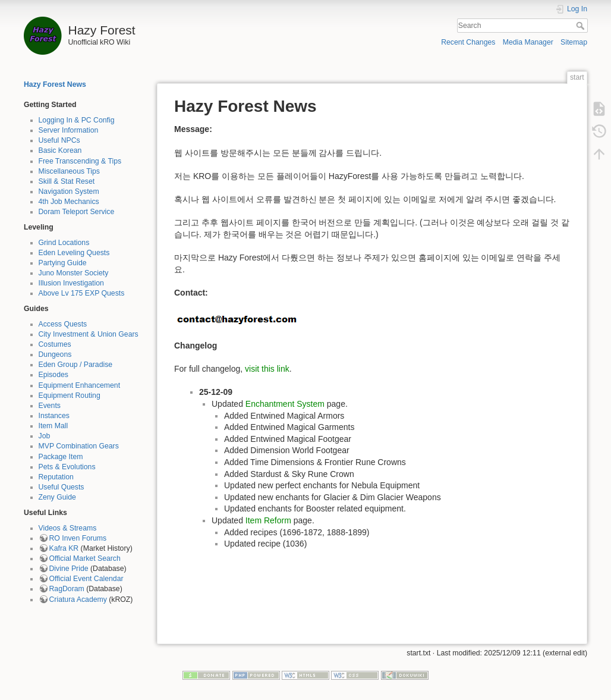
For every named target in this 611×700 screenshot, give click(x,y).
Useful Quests (62, 487)
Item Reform (268, 520)
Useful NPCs (59, 140)
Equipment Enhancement (80, 385)
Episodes (53, 375)
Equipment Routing (70, 395)
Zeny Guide (57, 497)
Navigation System (69, 192)
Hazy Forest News (55, 84)
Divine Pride (69, 569)
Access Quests (63, 324)
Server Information (69, 130)
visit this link (267, 369)
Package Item (61, 457)
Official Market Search (85, 558)
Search (582, 26)
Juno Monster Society (74, 273)
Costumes (55, 344)
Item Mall (53, 426)
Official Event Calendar (86, 579)
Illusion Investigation (71, 283)
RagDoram (67, 589)
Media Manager (528, 42)
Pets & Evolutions (67, 467)
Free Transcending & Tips (80, 161)
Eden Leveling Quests (74, 253)
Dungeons (55, 354)
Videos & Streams (68, 528)
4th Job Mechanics (69, 202)
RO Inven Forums (78, 538)
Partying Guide (63, 263)
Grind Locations (64, 243)
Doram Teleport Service (77, 212)
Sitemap (574, 42)
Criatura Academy (78, 599)
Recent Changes (468, 42)
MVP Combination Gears (79, 446)
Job (45, 436)
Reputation (56, 477)
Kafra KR (64, 548)
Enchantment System (285, 404)
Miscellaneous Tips (70, 171)
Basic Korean (60, 150)
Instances (54, 416)
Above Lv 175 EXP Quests (82, 293)
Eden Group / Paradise (76, 365)
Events (50, 406)
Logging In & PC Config (77, 120)
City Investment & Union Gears (89, 334)
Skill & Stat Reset (67, 181)
